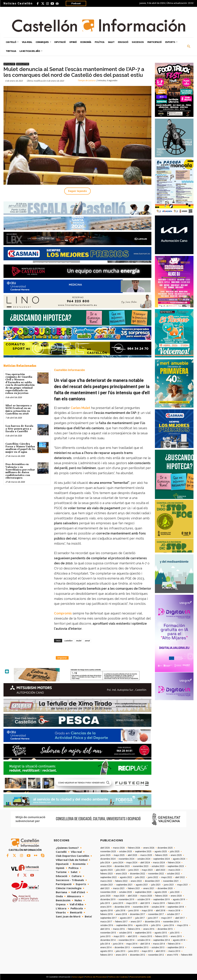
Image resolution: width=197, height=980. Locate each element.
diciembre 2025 (165, 848)
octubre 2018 (158, 907)
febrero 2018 (106, 914)
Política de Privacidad (96, 977)
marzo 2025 (146, 855)
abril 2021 (105, 888)
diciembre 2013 (122, 947)
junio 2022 (153, 877)
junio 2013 (133, 951)
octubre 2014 (144, 940)
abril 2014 (145, 944)
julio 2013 (121, 951)
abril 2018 (161, 911)
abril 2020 (132, 896)
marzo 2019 (159, 903)
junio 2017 (153, 918)
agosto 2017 (126, 918)
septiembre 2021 (124, 885)
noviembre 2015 (108, 933)
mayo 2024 (132, 863)
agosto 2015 (161, 933)
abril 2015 (132, 936)
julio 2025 (175, 852)
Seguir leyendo (77, 191)
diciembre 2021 (152, 881)
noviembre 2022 (156, 874)
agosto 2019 (179, 900)
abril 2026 (105, 848)
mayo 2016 (183, 925)
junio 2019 (118, 903)
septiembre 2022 (108, 877)
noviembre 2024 (126, 859)
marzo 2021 (119, 888)
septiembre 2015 (143, 933)
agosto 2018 (106, 911)
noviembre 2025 (108, 852)
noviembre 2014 (126, 940)
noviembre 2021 (171, 881)
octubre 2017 (173, 914)
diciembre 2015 (165, 929)
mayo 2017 (167, 918)
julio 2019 (105, 903)
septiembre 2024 (161, 859)
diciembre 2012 (138, 955)
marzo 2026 (119, 848)
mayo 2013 (147, 951)
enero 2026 (149, 848)
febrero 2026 (134, 848)
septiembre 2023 (176, 866)
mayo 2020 (119, 896)
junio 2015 (105, 936)
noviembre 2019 (126, 900)
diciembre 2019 (108, 900)
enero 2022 (136, 881)
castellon (68, 641)
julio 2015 (175, 933)
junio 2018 (133, 911)
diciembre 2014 (108, 940)
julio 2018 (121, 911)
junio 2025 (105, 855)
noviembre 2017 (156, 914)
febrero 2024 (174, 863)
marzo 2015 (146, 936)
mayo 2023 (147, 870)
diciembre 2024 (108, 859)
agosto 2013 (106, 951)
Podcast (76, 3)
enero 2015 (176, 936)
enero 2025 (176, 855)
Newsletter (23, 64)
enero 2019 (106, 907)
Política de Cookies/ (118, 977)
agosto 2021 (142, 885)
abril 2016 (105, 929)
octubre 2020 (126, 892)
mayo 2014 (132, 944)
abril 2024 (145, 863)
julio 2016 (156, 925)
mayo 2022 (167, 877)
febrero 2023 (106, 874)
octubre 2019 (144, 900)
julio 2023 (121, 870)
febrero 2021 (134, 888)
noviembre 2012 (156, 955)
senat (87, 641)
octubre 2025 (126, 852)
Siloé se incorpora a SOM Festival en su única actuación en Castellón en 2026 (19, 410)
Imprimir (62, 658)
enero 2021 (149, 888)
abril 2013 (161, 951)
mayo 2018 (147, 911)
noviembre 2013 (141, 947)
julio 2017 (140, 918)
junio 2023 (133, 870)
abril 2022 (180, 877)
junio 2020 (105, 896)
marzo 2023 (174, 870)
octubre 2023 (158, 866)
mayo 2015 (119, 936)
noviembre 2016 (171, 922)
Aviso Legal (78, 977)
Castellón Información (69, 370)
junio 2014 (118, 944)
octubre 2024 (144, 859)
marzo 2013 (174, 951)
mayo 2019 (132, 903)
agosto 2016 (142, 925)
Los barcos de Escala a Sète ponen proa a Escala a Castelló (19, 429)
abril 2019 (145, 903)
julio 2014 (105, 944)
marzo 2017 (106, 922)
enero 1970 (173, 955)
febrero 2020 (161, 896)
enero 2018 (121, 914)
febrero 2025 (161, 855)
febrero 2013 (106, 955)
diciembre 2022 (138, 874)
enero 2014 (106, 947)
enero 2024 (106, 866)
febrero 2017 (121, 922)
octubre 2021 (107, 885)
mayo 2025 (119, 855)
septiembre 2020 (143, 892)
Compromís (63, 613)
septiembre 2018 (176, 907)
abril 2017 (180, 918)
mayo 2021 (183, 885)
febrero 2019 (174, 903)
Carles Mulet (80, 408)
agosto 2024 (179, 859)
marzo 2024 (159, 863)
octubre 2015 (126, 933)
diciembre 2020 (165, 888)
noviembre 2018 (141, 907)
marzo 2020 (146, 896)
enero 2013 (121, 955)
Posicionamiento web (140, 977)
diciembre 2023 (122, 866)
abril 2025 (132, 855)
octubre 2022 (173, 874)
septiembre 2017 (108, 918)
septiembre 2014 (161, 940)
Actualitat (9, 64)
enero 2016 (149, 929)
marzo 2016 (119, 929)
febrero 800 (187, 955)
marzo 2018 (174, 911)
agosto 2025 (161, 852)
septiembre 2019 (161, 900)
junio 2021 (169, 885)
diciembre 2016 (152, 922)
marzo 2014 (159, 944)
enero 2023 (121, 874)
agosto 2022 (126, 877)
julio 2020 (175, 892)
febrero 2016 (134, 929)
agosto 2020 (161, 892)
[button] (189, 47)
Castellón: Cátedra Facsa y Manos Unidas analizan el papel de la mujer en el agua (20, 448)
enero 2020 (176, 896)
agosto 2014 (179, 940)
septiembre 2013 (176, 947)
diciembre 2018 (122, 907)
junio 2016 (169, 925)
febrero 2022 (121, 881)
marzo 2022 (106, 881)
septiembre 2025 (143, 852)
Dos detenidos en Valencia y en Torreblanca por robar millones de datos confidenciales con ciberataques (20, 471)
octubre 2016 (107, 925)
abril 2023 (161, 870)
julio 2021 (156, 885)
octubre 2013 (158, 947)
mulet (79, 641)
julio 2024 (105, 863)
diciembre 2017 (138, 914)
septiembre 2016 (124, 925)
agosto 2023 (106, 870)
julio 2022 (140, 877)
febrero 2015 (161, 936)
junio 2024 (118, 863)
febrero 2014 (174, 944)
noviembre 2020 (108, 892)
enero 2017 (136, 922)
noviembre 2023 (141, 866)
